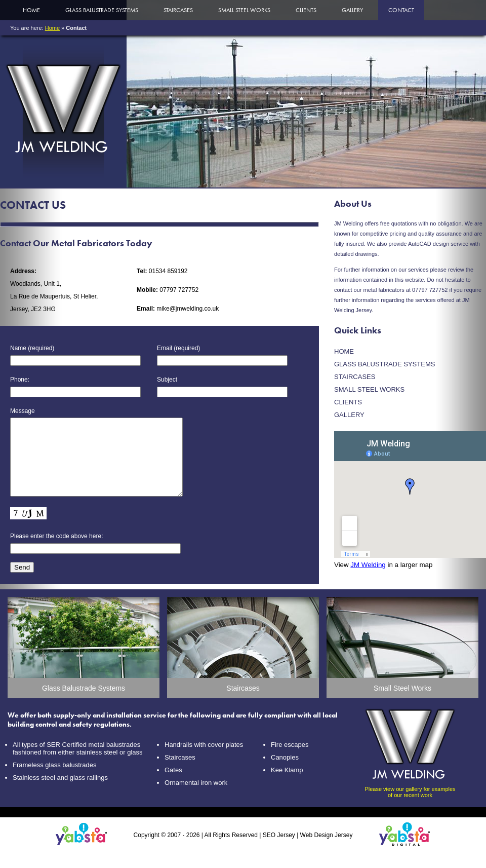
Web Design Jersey (327, 850)
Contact (401, 10)
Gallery (352, 10)
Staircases (178, 10)
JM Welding (368, 565)
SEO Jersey (279, 850)
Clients (306, 10)
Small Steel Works (244, 10)
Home (31, 10)
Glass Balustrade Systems (102, 10)
